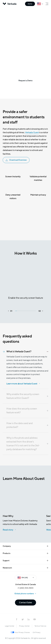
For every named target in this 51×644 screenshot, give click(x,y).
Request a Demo (25, 80)
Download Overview (16, 160)
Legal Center (10, 626)
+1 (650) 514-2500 (26, 588)
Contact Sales (26, 603)
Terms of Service (40, 626)
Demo (30, 4)
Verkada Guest (32, 132)
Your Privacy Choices (22, 632)
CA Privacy (37, 632)
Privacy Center (24, 626)
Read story (8, 530)
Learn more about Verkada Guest (22, 384)
